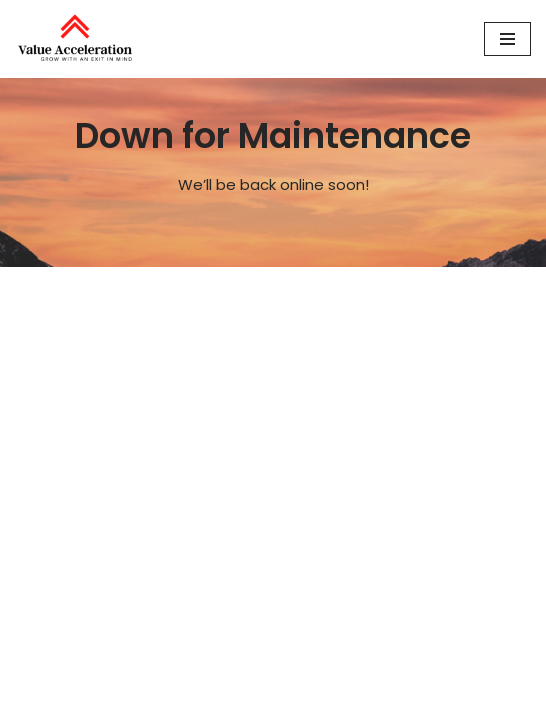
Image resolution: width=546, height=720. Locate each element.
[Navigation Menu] (507, 39)
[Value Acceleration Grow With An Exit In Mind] (75, 39)
